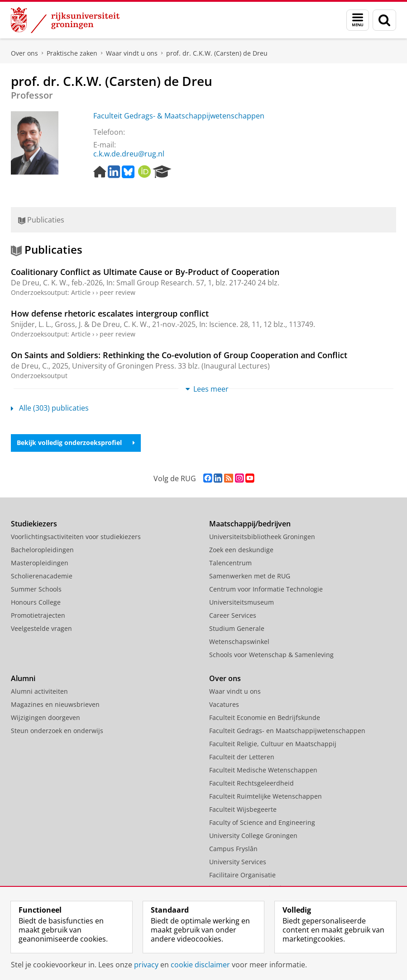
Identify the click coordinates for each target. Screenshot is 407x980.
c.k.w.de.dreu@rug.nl (129, 154)
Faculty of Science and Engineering (262, 822)
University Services (238, 862)
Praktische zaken (72, 53)
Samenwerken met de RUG (250, 576)
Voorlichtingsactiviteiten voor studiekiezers (76, 537)
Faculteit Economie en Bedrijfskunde (265, 717)
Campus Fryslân (233, 849)
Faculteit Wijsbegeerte (243, 809)
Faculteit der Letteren (242, 757)
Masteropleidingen (40, 563)
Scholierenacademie (42, 576)
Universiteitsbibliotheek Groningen (262, 537)
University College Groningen (253, 836)
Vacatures (224, 704)
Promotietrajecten (38, 615)
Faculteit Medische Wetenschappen (263, 770)
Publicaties (41, 220)
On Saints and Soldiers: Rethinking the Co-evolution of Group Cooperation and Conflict (179, 355)
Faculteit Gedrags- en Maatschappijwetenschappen (287, 731)
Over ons (24, 53)
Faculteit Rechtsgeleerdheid (251, 783)
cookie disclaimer (200, 965)
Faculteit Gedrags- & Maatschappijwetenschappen (179, 116)
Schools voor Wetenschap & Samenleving (271, 655)
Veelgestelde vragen (41, 628)
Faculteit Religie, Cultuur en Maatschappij (273, 744)
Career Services (233, 615)
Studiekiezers (34, 524)
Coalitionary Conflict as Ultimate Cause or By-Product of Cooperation (145, 272)
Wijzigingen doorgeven (45, 717)
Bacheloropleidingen (42, 550)
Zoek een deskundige (241, 550)
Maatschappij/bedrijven (250, 524)
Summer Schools (36, 589)
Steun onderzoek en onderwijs (57, 731)
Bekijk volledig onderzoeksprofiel (76, 443)
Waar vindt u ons (132, 53)
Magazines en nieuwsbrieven (55, 704)
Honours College (36, 602)
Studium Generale (237, 628)
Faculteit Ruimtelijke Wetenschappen (266, 796)
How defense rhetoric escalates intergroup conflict (110, 313)
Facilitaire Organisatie (242, 875)
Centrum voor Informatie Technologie (266, 589)
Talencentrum (230, 563)
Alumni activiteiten (39, 691)
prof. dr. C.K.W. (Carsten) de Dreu (217, 53)
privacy (146, 965)
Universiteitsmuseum (242, 602)
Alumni (23, 678)
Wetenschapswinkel (239, 641)
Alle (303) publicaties (50, 408)
